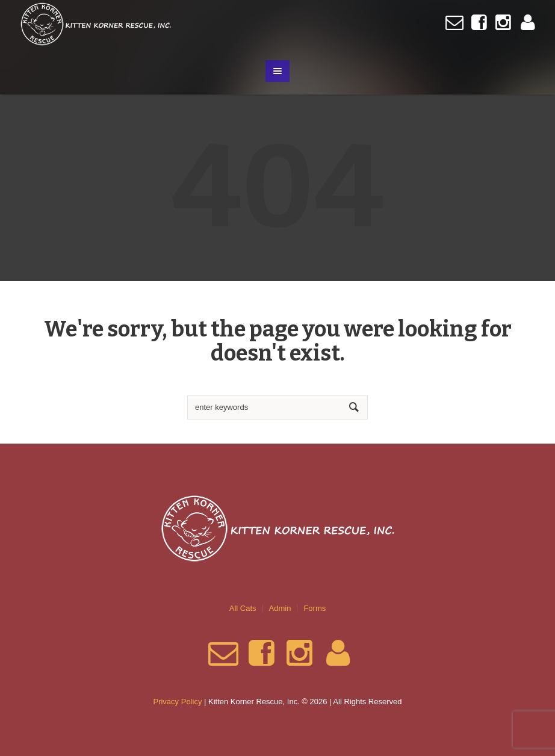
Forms (315, 608)
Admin (280, 608)
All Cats (243, 608)
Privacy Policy (177, 702)
